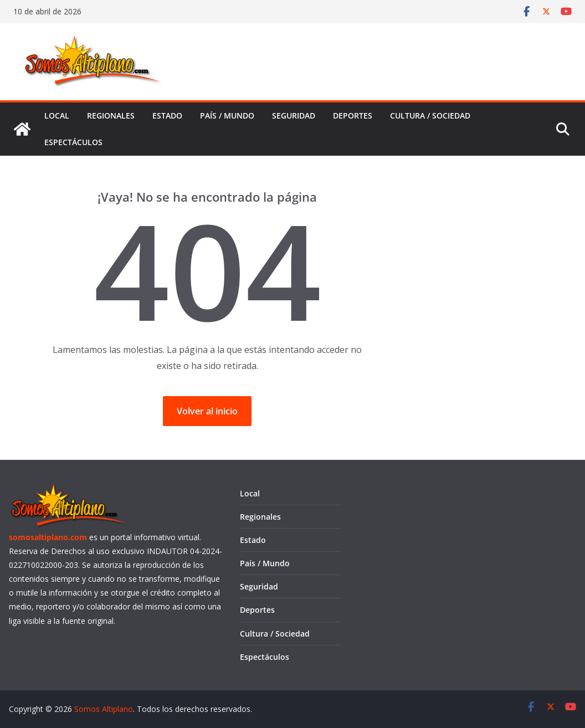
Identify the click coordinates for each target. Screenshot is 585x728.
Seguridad (294, 116)
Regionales (111, 116)
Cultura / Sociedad (430, 116)
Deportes (353, 116)
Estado (167, 116)
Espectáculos (73, 142)
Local (57, 116)
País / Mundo (227, 116)
